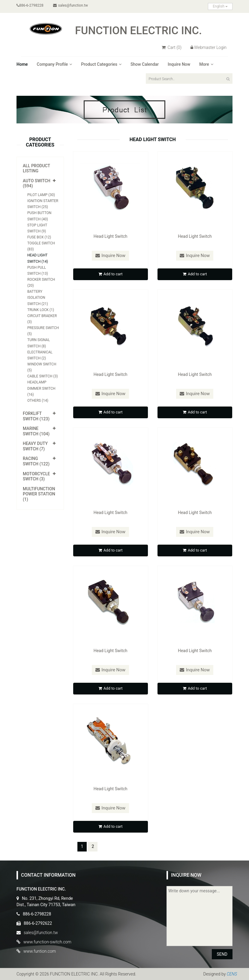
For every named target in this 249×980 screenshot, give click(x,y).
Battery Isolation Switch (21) (38, 298)
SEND (222, 954)
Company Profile (55, 64)
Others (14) (38, 401)
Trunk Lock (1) (41, 310)
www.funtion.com (40, 951)
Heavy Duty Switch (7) (35, 446)
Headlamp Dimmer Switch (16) (41, 388)
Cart (172, 47)
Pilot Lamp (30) (41, 195)
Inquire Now (179, 64)
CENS (232, 974)
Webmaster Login (208, 47)
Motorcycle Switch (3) (36, 476)
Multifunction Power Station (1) (39, 494)
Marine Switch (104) (36, 431)
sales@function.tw (70, 5)
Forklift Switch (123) (36, 416)
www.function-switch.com (47, 942)
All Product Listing (36, 168)
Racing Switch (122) (36, 461)
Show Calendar (145, 64)
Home (22, 64)
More (206, 64)
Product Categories (101, 64)
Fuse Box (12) (39, 237)
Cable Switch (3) (43, 376)
